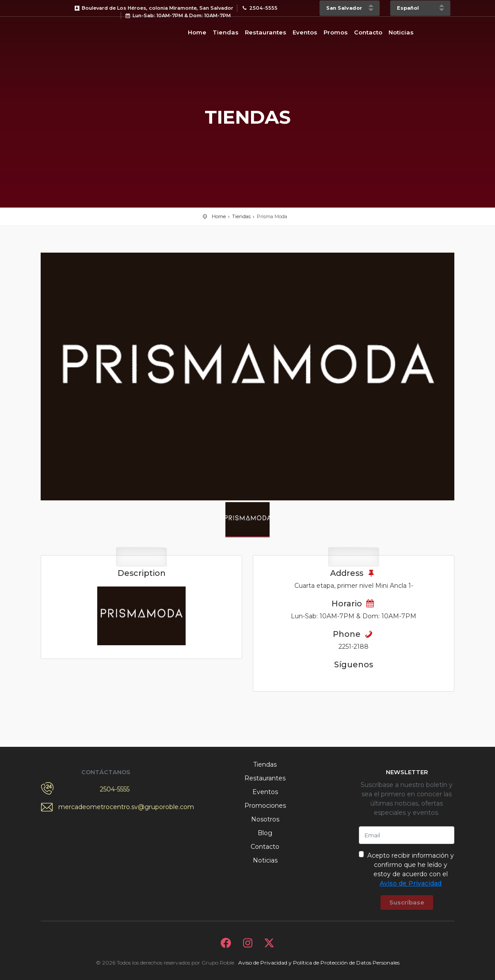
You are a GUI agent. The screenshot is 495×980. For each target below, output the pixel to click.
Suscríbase (407, 902)
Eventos (305, 32)
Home (197, 32)
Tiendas (226, 32)
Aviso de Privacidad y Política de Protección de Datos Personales (319, 963)
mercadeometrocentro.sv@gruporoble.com (115, 807)
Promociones (265, 806)
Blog (265, 833)
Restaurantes (266, 32)
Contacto (368, 32)
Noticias (401, 32)
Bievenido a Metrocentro (76, 31)
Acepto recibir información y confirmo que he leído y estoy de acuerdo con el (411, 869)
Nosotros (265, 819)
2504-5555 (115, 789)
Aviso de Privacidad (411, 883)
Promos (336, 32)
